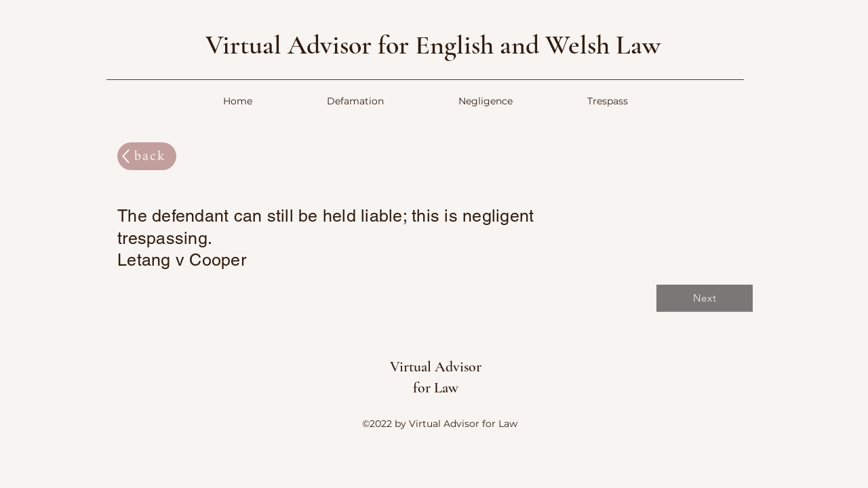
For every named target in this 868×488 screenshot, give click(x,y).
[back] (147, 156)
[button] (355, 101)
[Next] (705, 298)
